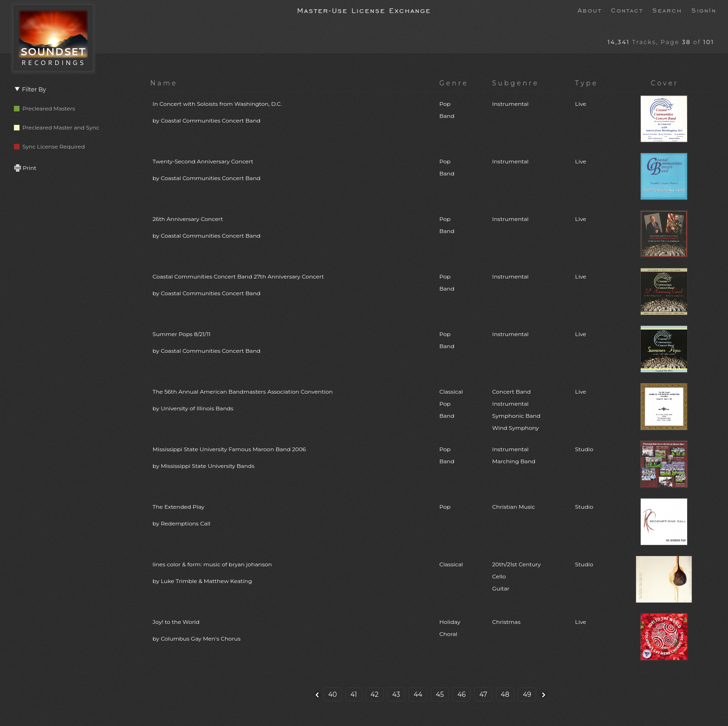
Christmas (506, 622)
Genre (454, 83)
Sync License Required (49, 146)
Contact (627, 10)
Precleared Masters (45, 108)
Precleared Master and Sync (57, 127)
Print (25, 168)
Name (164, 83)
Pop (445, 507)
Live (581, 104)
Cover (665, 83)
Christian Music (513, 507)
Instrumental (510, 104)
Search (667, 10)
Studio (584, 449)
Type (587, 83)
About (590, 10)
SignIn (704, 10)
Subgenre (516, 83)
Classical (451, 564)
